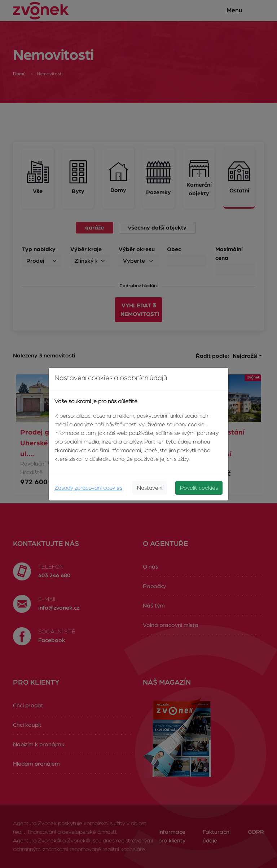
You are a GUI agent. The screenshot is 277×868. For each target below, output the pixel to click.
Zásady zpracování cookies (88, 488)
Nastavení (150, 488)
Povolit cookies (199, 488)
